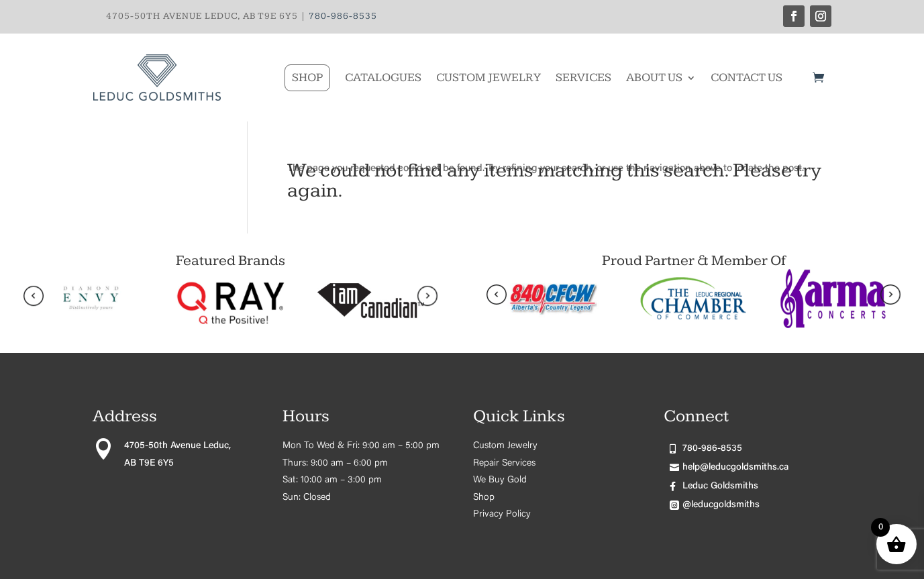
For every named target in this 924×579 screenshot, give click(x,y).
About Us (654, 77)
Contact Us (747, 77)
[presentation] (34, 299)
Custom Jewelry (489, 77)
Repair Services (504, 464)
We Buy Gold (500, 480)
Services (583, 77)
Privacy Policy (502, 515)
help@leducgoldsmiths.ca (735, 468)
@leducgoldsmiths (721, 505)
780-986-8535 (343, 16)
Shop (307, 77)
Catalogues (383, 77)
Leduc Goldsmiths (720, 486)
